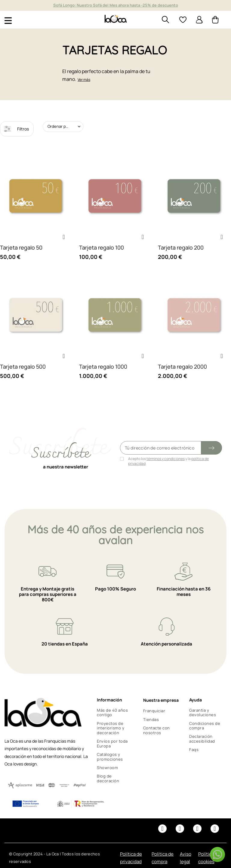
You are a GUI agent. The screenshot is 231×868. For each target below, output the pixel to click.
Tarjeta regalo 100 (102, 247)
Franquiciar (154, 711)
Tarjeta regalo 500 (23, 367)
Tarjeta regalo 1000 (103, 367)
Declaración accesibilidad (202, 739)
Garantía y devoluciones (203, 713)
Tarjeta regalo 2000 (182, 367)
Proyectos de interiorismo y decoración (111, 728)
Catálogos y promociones (110, 757)
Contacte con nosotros (157, 730)
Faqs (194, 750)
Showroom (107, 768)
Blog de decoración (108, 778)
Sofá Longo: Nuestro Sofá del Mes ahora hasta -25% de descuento (116, 5)
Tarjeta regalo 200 (181, 247)
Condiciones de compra (205, 726)
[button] (64, 237)
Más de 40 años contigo (112, 713)
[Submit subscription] (211, 448)
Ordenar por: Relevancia (65, 126)
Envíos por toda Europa (112, 744)
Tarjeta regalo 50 (21, 247)
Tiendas (151, 719)
